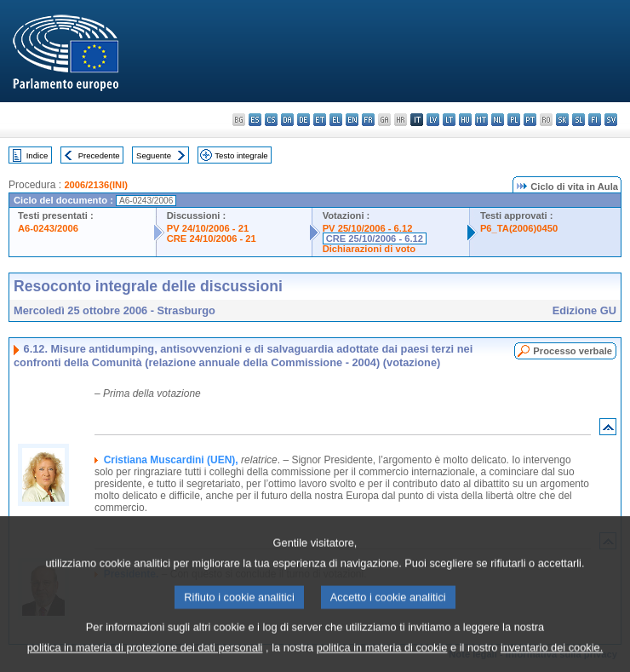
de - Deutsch (304, 120)
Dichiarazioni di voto (369, 249)
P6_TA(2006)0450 (519, 228)
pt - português (530, 120)
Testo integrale (241, 155)
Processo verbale (573, 351)
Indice (37, 155)
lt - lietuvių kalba (449, 120)
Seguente (154, 155)
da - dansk (287, 120)
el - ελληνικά (336, 120)
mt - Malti (481, 120)
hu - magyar (465, 120)
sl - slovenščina (578, 120)
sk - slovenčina (562, 120)
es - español (255, 120)
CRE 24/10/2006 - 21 (212, 238)
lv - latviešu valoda (433, 120)
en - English (352, 120)
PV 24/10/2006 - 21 (208, 228)
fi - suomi (595, 120)
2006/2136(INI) (96, 185)
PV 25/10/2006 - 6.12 (368, 228)
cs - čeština (271, 120)
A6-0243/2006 (48, 228)
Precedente (99, 155)
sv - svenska (611, 120)
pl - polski (514, 120)
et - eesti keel (320, 120)
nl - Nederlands (498, 120)
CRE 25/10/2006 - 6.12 (375, 238)
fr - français (368, 120)
